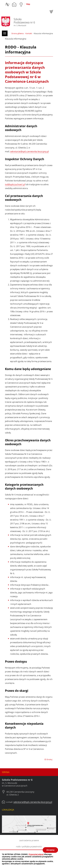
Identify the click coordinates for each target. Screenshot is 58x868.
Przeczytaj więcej (36, 854)
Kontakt (29, 33)
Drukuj (48, 759)
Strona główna (18, 33)
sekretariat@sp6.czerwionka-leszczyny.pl (29, 151)
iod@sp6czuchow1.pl (15, 184)
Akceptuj (50, 850)
